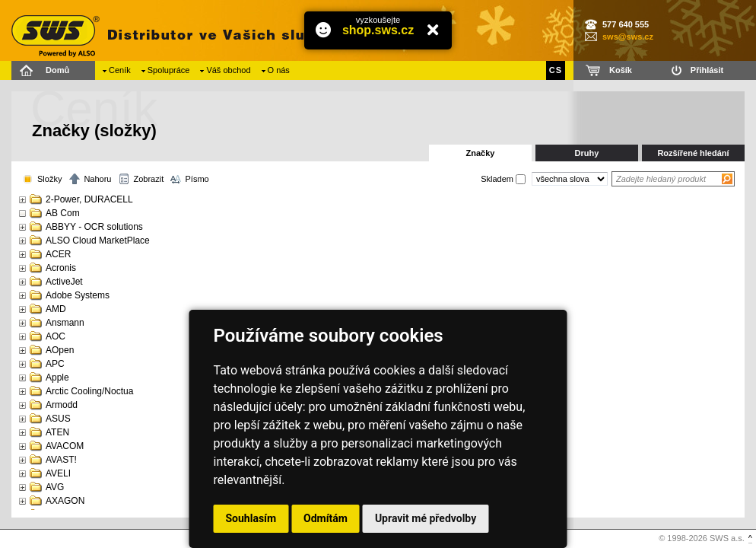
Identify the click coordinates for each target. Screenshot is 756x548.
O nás (279, 70)
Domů (57, 70)
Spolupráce (169, 70)
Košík (621, 70)
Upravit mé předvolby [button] (426, 518)
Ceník (120, 70)
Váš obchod (228, 70)
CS (556, 70)
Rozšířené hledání (693, 153)
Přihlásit (707, 70)
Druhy (587, 153)
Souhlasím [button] (251, 518)
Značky (481, 153)
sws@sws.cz (628, 37)
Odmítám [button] (326, 518)
